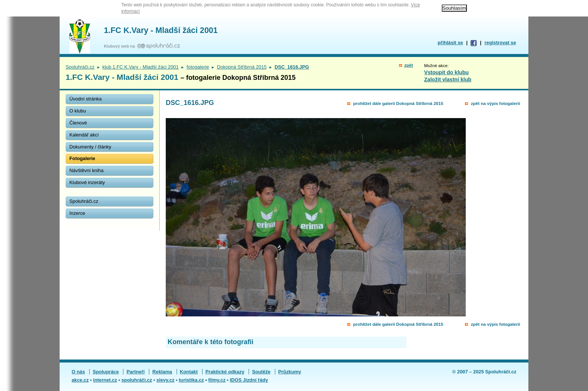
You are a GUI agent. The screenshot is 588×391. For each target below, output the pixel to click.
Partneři (135, 372)
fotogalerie (198, 67)
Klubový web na (121, 46)
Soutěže (261, 372)
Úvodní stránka (85, 99)
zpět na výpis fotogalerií (496, 103)
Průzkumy (290, 372)
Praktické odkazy (225, 372)
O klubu (78, 111)
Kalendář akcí (84, 135)
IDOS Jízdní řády (249, 380)
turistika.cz (191, 380)
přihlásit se (450, 43)
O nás (78, 372)
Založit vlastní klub (448, 79)
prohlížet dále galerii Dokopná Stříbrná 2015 (398, 103)
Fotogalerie (82, 158)
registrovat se (500, 43)
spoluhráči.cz (137, 380)
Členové (78, 123)
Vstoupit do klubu (446, 72)
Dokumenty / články (90, 147)
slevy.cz (165, 380)
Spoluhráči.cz (80, 67)
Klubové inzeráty (87, 182)
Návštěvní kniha (86, 170)
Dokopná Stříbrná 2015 (242, 67)
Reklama (162, 372)
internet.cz (105, 380)
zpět (409, 65)
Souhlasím (454, 8)
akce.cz (80, 380)
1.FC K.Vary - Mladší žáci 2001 (161, 30)
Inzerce (77, 213)
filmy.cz (217, 380)
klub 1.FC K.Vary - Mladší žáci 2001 (140, 67)
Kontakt (189, 372)
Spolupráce (106, 372)
